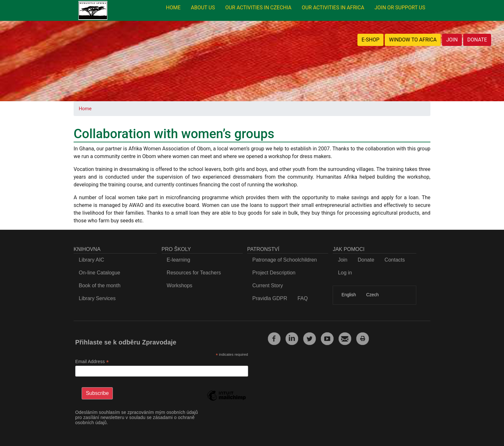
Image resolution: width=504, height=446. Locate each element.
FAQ (302, 298)
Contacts (395, 260)
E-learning (179, 260)
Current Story (268, 285)
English (349, 295)
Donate (366, 260)
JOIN (452, 40)
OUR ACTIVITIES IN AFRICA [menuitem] (333, 8)
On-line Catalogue (99, 273)
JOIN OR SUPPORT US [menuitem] (400, 8)
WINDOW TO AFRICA (413, 40)
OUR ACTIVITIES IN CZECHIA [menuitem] (258, 8)
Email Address (92, 362)
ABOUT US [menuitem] (203, 8)
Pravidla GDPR (270, 298)
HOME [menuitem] (173, 8)
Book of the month (100, 285)
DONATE (477, 40)
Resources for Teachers (194, 273)
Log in (345, 273)
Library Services (97, 298)
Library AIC (91, 260)
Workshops (180, 285)
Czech (372, 295)
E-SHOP (371, 40)
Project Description (274, 273)
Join (342, 260)
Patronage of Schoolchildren (285, 260)
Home (85, 109)
